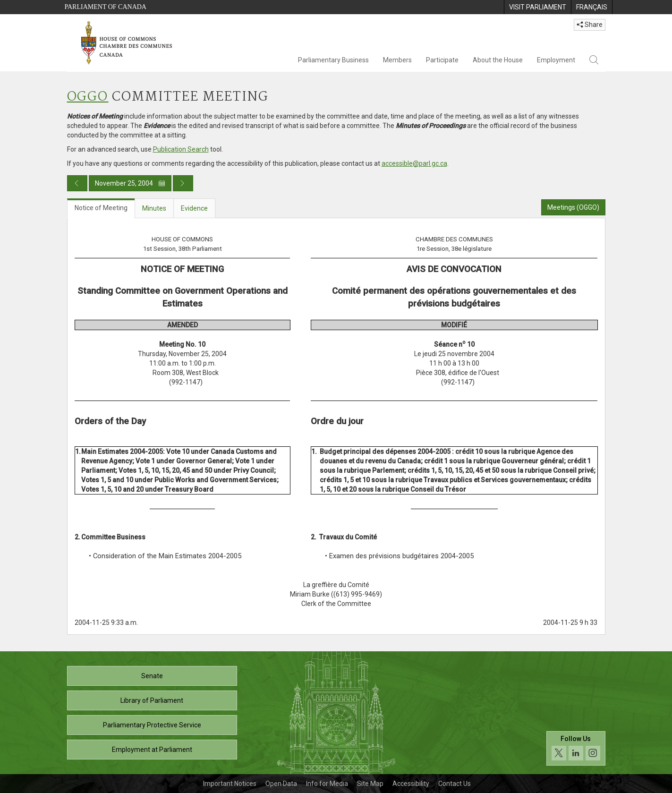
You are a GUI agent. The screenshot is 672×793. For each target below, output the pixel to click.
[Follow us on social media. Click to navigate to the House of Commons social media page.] (576, 748)
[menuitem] (537, 7)
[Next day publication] (183, 183)
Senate (152, 676)
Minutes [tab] (154, 208)
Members (397, 60)
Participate (442, 60)
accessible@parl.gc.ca (414, 163)
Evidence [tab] (194, 208)
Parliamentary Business (333, 60)
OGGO (88, 97)
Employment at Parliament (152, 750)
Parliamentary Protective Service (152, 725)
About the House (498, 60)
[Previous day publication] (77, 183)
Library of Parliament (152, 700)
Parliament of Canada (106, 7)
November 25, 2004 (130, 183)
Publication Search (181, 149)
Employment (556, 60)
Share (590, 25)
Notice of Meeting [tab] (101, 208)
